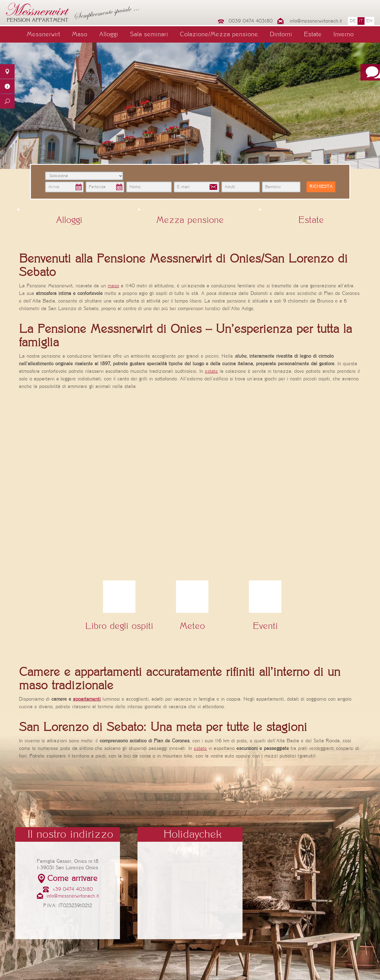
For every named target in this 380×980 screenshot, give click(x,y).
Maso (80, 34)
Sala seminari (149, 34)
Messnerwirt (43, 34)
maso (113, 286)
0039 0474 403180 (251, 21)
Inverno (344, 34)
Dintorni (281, 34)
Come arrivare (72, 878)
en (369, 21)
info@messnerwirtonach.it (316, 21)
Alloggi (109, 34)
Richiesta (321, 187)
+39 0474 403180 (73, 889)
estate (211, 371)
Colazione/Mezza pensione (219, 34)
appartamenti (87, 699)
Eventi (265, 626)
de (353, 21)
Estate (313, 34)
